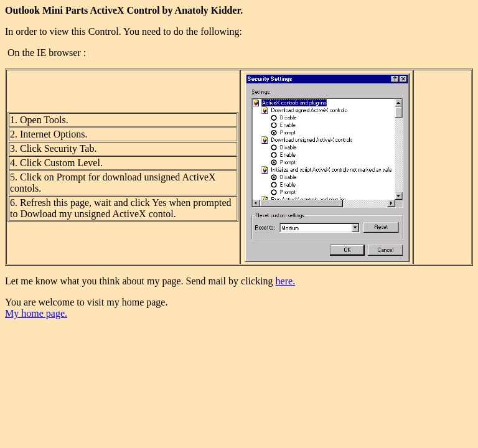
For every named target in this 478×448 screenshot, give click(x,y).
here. (286, 281)
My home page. (36, 313)
